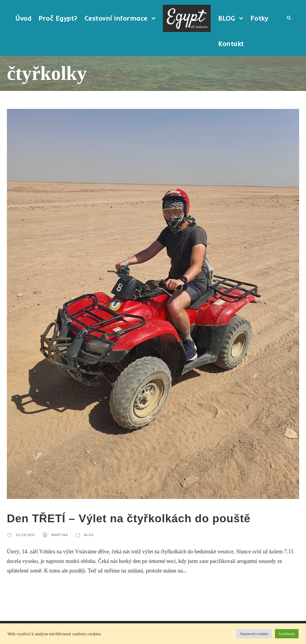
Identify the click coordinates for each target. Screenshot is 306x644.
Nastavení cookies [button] (254, 634)
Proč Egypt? (58, 18)
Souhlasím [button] (287, 634)
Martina (60, 535)
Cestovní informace (116, 18)
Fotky (259, 18)
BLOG (227, 18)
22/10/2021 (25, 535)
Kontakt (231, 44)
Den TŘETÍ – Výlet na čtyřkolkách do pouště (129, 519)
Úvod (23, 18)
